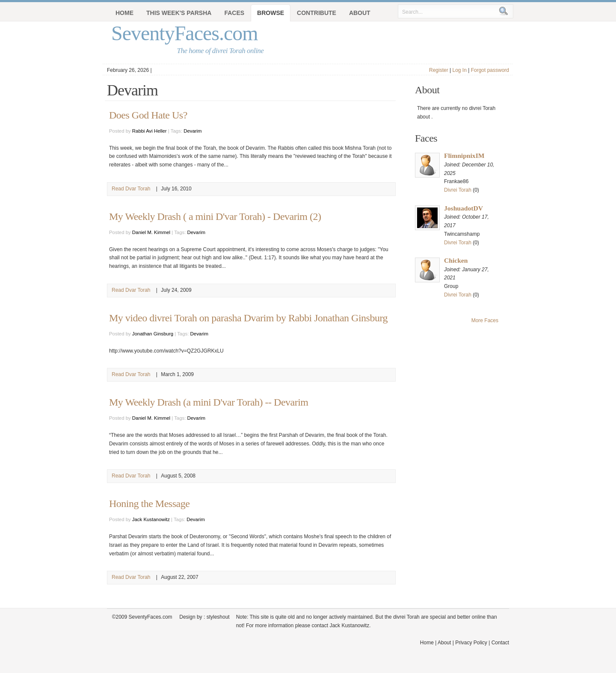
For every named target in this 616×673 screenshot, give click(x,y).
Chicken (456, 260)
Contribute (317, 13)
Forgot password (490, 70)
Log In (459, 70)
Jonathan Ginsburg (153, 334)
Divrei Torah (458, 190)
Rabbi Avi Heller (150, 131)
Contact (500, 643)
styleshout (218, 617)
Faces (234, 13)
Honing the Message (149, 504)
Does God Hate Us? (148, 115)
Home (124, 13)
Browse (271, 13)
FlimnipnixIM (464, 156)
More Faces (485, 320)
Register (439, 70)
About (360, 13)
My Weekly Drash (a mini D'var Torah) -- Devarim (209, 402)
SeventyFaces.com (185, 33)
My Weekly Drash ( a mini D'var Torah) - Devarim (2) (215, 216)
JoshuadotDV (463, 208)
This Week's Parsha (179, 13)
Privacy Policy (471, 643)
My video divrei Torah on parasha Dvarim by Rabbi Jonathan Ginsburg (248, 318)
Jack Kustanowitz (151, 519)
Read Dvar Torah (131, 189)
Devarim (192, 131)
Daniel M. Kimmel (151, 232)
